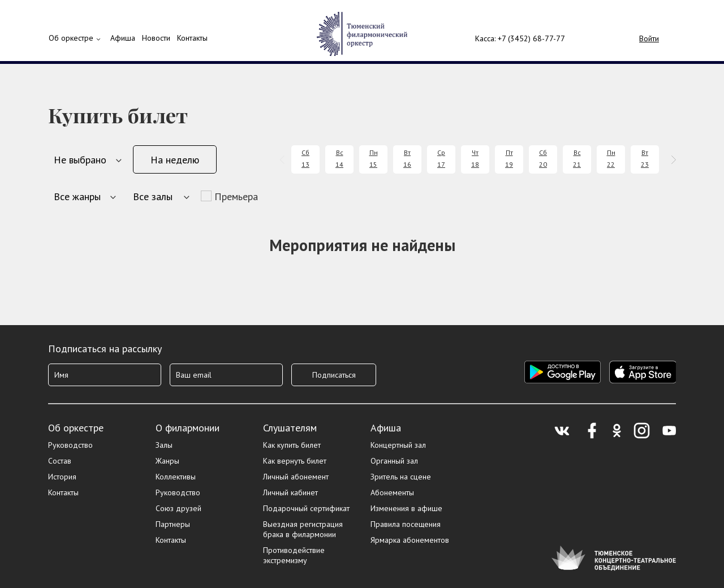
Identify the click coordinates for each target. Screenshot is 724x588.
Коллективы (176, 477)
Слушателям (290, 428)
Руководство (70, 445)
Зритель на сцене (401, 477)
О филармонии (188, 428)
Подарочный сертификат (306, 508)
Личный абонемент (296, 477)
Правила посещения (406, 524)
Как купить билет (292, 445)
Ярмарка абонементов (410, 540)
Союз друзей (178, 508)
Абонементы (392, 492)
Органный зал (394, 461)
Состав (60, 461)
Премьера (236, 196)
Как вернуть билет (295, 461)
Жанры (167, 461)
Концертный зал (398, 445)
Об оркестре (71, 38)
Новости (156, 38)
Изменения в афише (406, 508)
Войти (649, 38)
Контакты (192, 38)
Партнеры (173, 524)
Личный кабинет (290, 492)
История (62, 477)
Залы (164, 445)
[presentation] (284, 160)
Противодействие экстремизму (294, 555)
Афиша (386, 428)
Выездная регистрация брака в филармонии (303, 529)
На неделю (175, 160)
